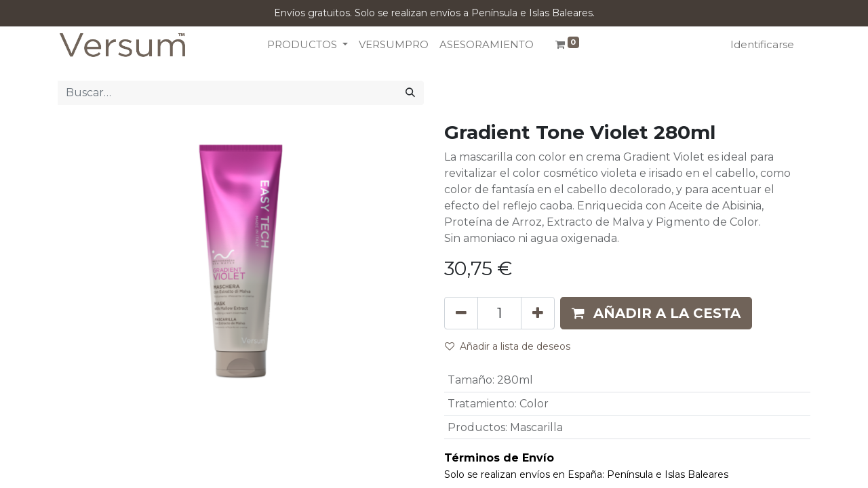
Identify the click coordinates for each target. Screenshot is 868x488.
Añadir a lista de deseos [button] (508, 346)
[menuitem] (394, 45)
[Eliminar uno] (461, 313)
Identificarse (762, 44)
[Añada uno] (538, 313)
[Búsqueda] (410, 93)
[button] (656, 313)
